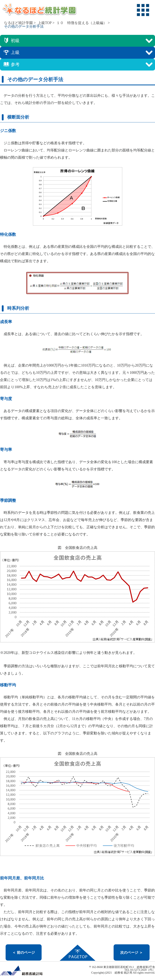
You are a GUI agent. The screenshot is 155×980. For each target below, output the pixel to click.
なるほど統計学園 (18, 23)
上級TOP (45, 23)
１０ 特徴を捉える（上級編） (82, 23)
